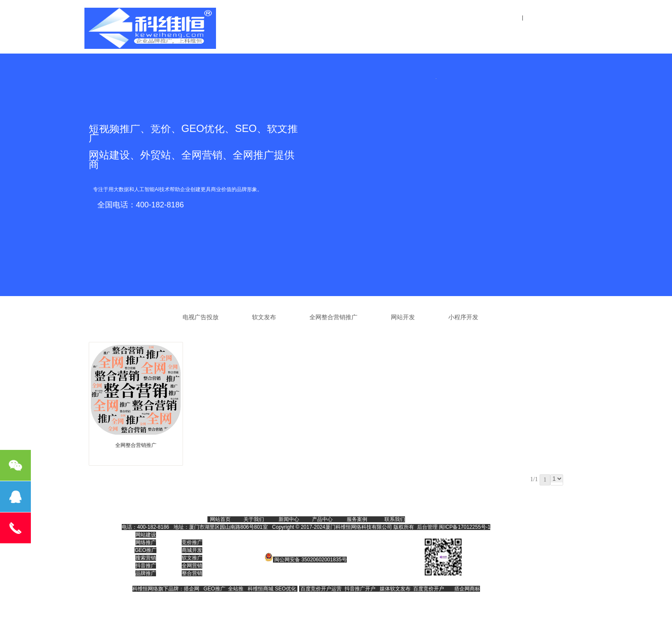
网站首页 (312, 31)
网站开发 (403, 317)
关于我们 (362, 31)
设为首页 (549, 18)
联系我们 (511, 31)
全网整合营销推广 (333, 317)
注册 (530, 18)
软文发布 (264, 317)
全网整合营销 (412, 31)
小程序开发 (463, 317)
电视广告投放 (201, 317)
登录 (513, 18)
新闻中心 (462, 31)
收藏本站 (575, 18)
